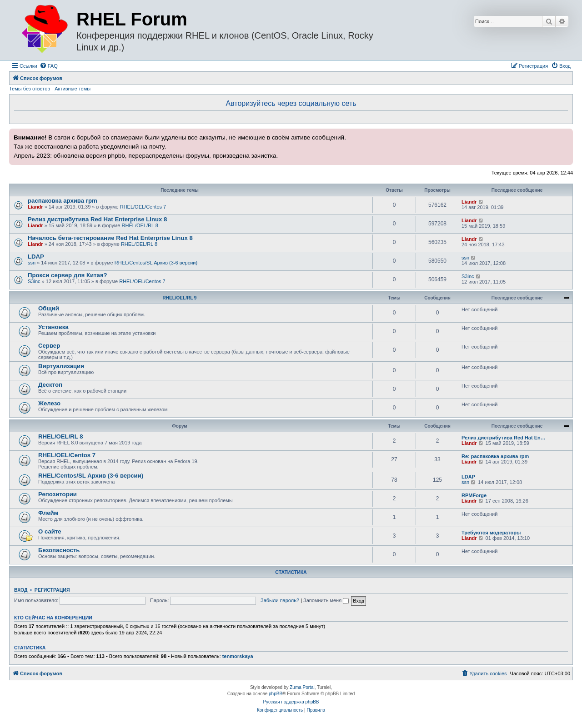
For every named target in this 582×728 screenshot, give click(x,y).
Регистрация (52, 590)
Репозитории (58, 494)
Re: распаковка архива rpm (495, 456)
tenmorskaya (238, 656)
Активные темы (73, 89)
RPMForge (474, 495)
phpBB (276, 694)
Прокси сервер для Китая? (68, 275)
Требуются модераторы (491, 533)
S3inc (34, 281)
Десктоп (50, 385)
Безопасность (59, 550)
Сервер (49, 346)
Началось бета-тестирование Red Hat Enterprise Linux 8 (110, 238)
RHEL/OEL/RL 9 (180, 298)
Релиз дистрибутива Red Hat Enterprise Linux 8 (97, 219)
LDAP (36, 257)
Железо (49, 403)
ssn (32, 263)
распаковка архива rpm (63, 201)
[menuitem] (49, 66)
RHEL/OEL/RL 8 (140, 225)
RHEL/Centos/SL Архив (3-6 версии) (156, 263)
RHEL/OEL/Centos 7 (143, 207)
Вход (21, 590)
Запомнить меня (326, 600)
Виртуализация (61, 366)
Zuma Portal (302, 687)
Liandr (35, 207)
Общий (49, 308)
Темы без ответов (30, 89)
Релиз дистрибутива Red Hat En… (504, 438)
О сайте (50, 531)
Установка (53, 327)
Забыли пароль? (280, 600)
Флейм (48, 513)
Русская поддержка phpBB (291, 702)
